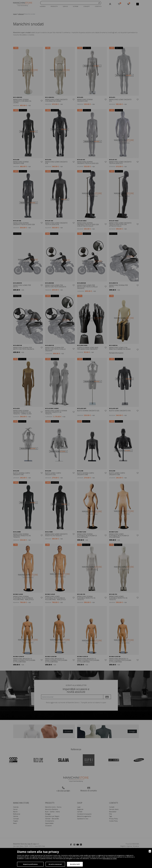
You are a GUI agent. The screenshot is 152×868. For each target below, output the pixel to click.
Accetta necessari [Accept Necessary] (55, 864)
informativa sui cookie (110, 858)
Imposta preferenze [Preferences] (30, 864)
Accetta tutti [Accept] (75, 864)
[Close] (150, 851)
